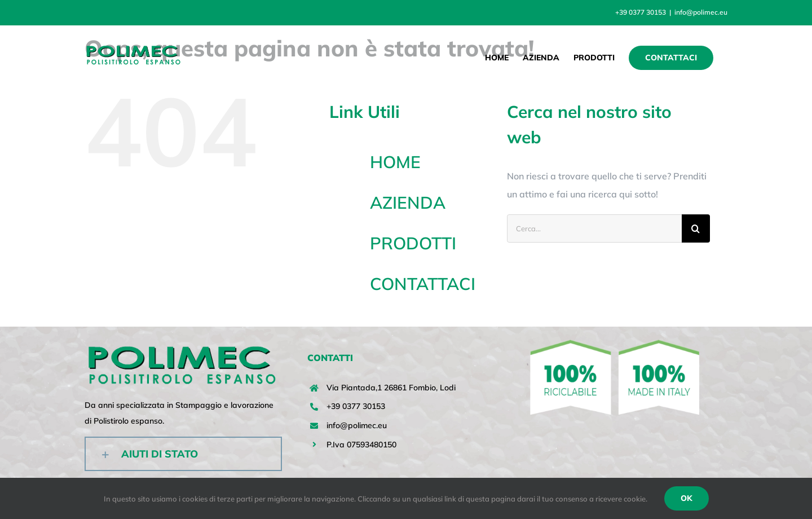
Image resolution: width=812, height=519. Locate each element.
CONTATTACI (423, 284)
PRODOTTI (413, 243)
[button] (183, 454)
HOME (395, 162)
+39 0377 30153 (356, 406)
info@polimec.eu (701, 12)
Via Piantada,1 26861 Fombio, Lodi (391, 388)
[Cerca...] (594, 228)
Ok (687, 498)
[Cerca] (696, 228)
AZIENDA (408, 203)
